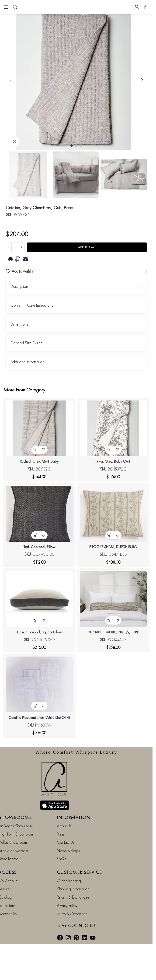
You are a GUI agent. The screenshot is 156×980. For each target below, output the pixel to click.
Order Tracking (69, 880)
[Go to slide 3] (81, 146)
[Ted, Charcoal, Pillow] (39, 514)
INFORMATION (74, 817)
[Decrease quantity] (9, 247)
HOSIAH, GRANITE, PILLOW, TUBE (113, 632)
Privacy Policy (67, 905)
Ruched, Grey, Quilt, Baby (39, 461)
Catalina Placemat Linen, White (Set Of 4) (39, 717)
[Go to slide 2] (76, 146)
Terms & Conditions (72, 913)
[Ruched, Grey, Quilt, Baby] (39, 428)
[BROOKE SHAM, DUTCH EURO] (113, 514)
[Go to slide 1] (72, 146)
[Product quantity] (15, 247)
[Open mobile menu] (6, 7)
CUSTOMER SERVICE (80, 872)
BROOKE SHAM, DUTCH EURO (113, 546)
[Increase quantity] (22, 247)
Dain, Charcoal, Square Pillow (39, 632)
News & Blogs (68, 850)
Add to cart (87, 247)
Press (61, 834)
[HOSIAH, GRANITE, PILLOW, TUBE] (113, 599)
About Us (64, 826)
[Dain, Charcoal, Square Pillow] (39, 599)
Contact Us (66, 842)
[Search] (15, 7)
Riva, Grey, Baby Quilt (113, 461)
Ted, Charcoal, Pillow (39, 546)
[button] (10, 80)
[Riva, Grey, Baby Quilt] (113, 428)
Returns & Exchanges (73, 897)
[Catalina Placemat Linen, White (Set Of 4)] (39, 684)
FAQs (61, 859)
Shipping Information (73, 889)
